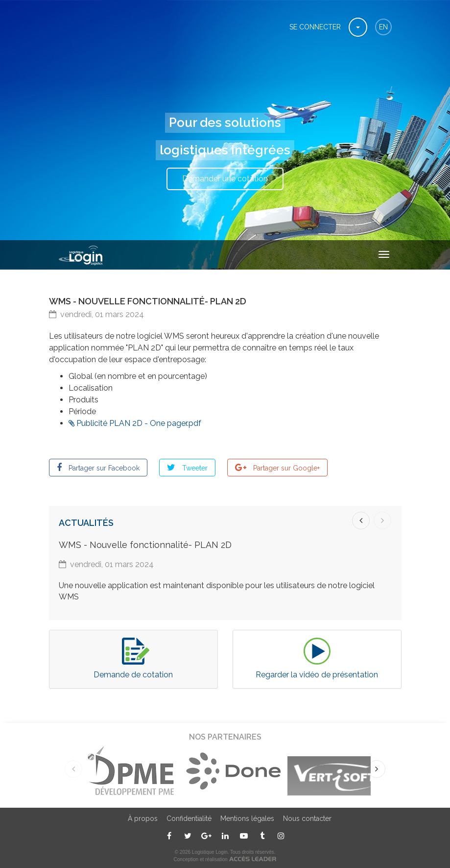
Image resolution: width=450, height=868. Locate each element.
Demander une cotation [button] (225, 179)
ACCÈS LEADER (253, 858)
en (383, 27)
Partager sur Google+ (285, 468)
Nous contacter (307, 818)
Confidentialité (189, 818)
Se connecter (315, 27)
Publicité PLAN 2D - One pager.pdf (139, 423)
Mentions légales (247, 818)
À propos (143, 818)
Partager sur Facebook (103, 468)
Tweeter (194, 468)
